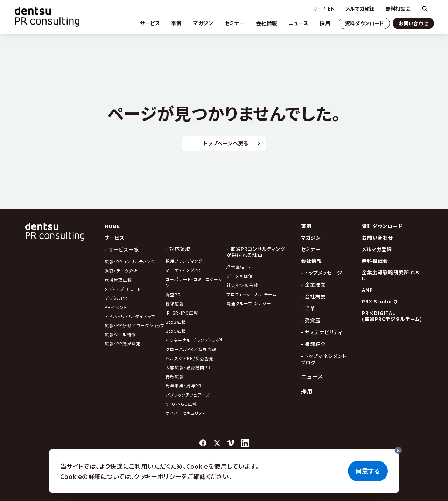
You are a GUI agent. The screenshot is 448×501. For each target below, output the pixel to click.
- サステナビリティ (322, 332)
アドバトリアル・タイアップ (130, 316)
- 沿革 (308, 308)
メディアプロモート (123, 289)
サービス (150, 23)
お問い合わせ (414, 23)
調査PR (173, 294)
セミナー (235, 23)
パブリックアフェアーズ (188, 395)
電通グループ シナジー (249, 303)
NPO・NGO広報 (181, 404)
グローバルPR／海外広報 (191, 349)
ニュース (298, 23)
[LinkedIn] (245, 443)
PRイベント (116, 307)
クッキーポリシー (158, 476)
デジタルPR (116, 298)
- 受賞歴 (311, 320)
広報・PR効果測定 (123, 344)
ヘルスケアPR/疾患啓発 (190, 358)
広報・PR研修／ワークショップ (135, 325)
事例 (177, 23)
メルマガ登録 (360, 9)
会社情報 (267, 23)
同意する (368, 471)
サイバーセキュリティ (186, 413)
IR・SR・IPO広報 (183, 313)
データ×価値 (240, 276)
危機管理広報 (118, 280)
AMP (367, 290)
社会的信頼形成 (242, 285)
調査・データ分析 (121, 271)
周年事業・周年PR (184, 386)
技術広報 (175, 304)
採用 (325, 23)
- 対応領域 (178, 249)
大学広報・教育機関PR (188, 367)
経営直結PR (239, 267)
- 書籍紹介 (313, 344)
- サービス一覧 (122, 249)
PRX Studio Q (380, 301)
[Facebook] (203, 443)
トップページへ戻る (232, 143)
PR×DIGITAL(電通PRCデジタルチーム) (392, 316)
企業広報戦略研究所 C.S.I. (391, 275)
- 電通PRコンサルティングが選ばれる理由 (256, 252)
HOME (112, 226)
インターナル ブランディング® (194, 340)
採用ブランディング (184, 261)
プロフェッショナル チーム (251, 294)
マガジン (203, 23)
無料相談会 (398, 9)
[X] (217, 443)
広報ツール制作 (120, 334)
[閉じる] (398, 450)
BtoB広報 (176, 322)
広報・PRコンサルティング (130, 262)
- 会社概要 (313, 296)
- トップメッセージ (322, 273)
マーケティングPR (183, 270)
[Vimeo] (231, 443)
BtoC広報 (176, 331)
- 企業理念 (313, 284)
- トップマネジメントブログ (324, 359)
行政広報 (175, 376)
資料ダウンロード (364, 23)
